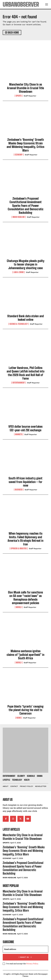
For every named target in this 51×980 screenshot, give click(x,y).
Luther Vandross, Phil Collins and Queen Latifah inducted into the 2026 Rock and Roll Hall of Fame (26, 373)
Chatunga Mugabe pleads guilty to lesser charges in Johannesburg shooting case (26, 264)
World (19, 607)
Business (19, 490)
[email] (26, 949)
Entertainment (19, 383)
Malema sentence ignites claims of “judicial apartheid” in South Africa (26, 655)
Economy (19, 155)
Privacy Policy (32, 964)
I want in (26, 957)
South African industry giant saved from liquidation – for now (26, 482)
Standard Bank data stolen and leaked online (26, 318)
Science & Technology (19, 324)
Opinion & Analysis (19, 548)
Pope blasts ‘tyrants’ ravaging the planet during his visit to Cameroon (26, 710)
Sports (19, 96)
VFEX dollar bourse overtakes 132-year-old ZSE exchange (26, 428)
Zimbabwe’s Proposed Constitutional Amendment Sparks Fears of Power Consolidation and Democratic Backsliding (26, 206)
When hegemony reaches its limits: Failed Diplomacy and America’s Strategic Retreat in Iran (26, 539)
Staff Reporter (30, 96)
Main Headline (19, 217)
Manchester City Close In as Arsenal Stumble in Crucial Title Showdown (26, 88)
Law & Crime (19, 272)
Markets (19, 434)
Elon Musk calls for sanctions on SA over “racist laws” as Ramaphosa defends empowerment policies (26, 598)
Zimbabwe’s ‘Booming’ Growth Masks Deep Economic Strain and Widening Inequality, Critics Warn (26, 145)
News (19, 718)
